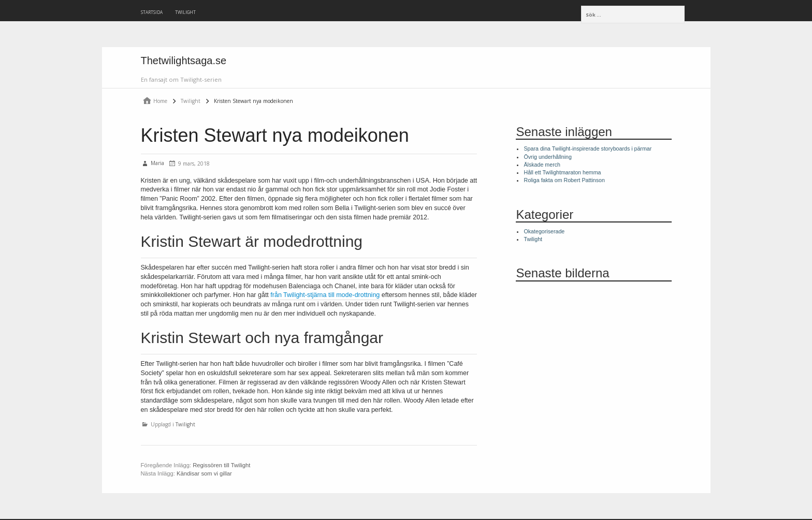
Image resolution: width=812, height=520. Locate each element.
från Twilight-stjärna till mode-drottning (325, 295)
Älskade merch (542, 165)
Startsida (152, 12)
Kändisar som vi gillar (204, 473)
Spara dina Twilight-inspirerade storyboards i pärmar (588, 148)
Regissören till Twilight (221, 465)
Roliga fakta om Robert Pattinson (564, 180)
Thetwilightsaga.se (184, 61)
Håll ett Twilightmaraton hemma (562, 172)
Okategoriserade (544, 231)
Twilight (185, 12)
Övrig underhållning (547, 157)
